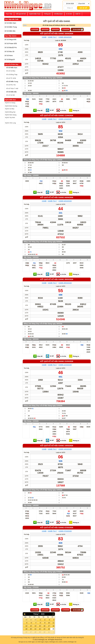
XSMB (44, 37)
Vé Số (52, 110)
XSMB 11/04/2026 (65, 119)
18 (53, 626)
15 (40, 626)
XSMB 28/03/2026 (65, 283)
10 (49, 623)
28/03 (45, 29)
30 (35, 620)
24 (49, 629)
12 (26, 626)
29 (31, 620)
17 (49, 626)
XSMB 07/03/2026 (65, 531)
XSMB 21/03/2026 (65, 365)
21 (35, 629)
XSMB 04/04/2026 (65, 201)
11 (53, 623)
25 (53, 629)
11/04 (66, 29)
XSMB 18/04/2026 (65, 37)
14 (35, 626)
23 (44, 629)
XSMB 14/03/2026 (65, 449)
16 (44, 626)
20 (31, 629)
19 (26, 629)
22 (40, 629)
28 (26, 620)
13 (31, 626)
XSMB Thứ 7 (52, 37)
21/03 (35, 29)
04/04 (55, 29)
